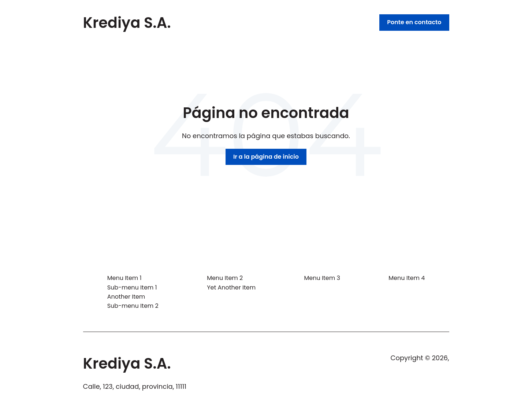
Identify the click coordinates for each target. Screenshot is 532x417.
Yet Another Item (231, 287)
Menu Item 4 (407, 278)
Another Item (126, 297)
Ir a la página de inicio (266, 157)
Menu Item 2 (225, 278)
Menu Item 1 (124, 278)
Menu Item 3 (322, 278)
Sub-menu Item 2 (133, 306)
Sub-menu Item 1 (132, 287)
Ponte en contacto (414, 22)
